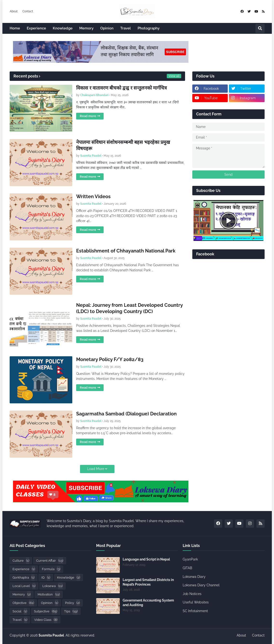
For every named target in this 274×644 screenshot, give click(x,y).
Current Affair (50, 561)
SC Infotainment (195, 611)
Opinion (50, 603)
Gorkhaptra (23, 577)
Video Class (46, 620)
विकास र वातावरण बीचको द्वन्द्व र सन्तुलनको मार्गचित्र (121, 88)
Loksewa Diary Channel (201, 585)
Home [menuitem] (15, 28)
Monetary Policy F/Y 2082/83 (110, 359)
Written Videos (93, 196)
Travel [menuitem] (126, 28)
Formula (51, 569)
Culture (21, 561)
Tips (71, 611)
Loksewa (53, 586)
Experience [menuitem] (36, 28)
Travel (20, 620)
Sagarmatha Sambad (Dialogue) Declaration (126, 414)
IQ (46, 577)
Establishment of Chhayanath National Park (126, 251)
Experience (24, 569)
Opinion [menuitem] (107, 28)
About (14, 11)
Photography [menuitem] (149, 28)
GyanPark (190, 559)
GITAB (187, 568)
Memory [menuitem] (86, 28)
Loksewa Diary (194, 577)
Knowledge (69, 577)
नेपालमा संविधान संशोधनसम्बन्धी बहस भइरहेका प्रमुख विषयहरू (123, 145)
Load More (96, 469)
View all (174, 76)
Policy (72, 603)
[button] (260, 28)
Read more (88, 116)
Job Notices (192, 594)
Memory (22, 594)
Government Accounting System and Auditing (148, 602)
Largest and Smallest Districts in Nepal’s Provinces (148, 582)
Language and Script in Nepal (146, 559)
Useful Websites (196, 602)
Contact (28, 11)
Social (20, 611)
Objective (23, 603)
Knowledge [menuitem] (63, 28)
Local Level (24, 586)
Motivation (49, 594)
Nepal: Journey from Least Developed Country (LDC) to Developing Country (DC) (129, 308)
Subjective (46, 611)
